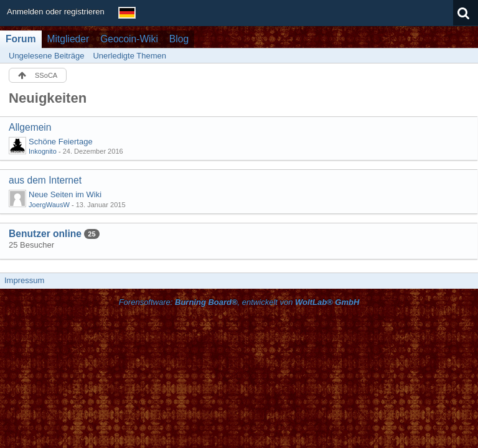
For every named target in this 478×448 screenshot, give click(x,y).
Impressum (24, 280)
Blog (179, 39)
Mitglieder (68, 39)
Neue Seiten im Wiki (65, 194)
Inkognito (43, 151)
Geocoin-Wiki (129, 39)
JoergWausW (49, 205)
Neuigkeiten (48, 98)
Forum (21, 39)
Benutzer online (45, 234)
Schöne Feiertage (61, 142)
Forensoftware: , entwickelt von (239, 302)
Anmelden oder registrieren (56, 12)
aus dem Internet (45, 180)
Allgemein (30, 127)
